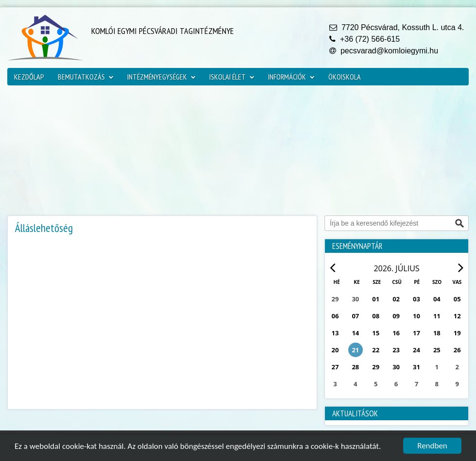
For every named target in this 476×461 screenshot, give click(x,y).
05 (457, 299)
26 (457, 350)
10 (416, 316)
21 (355, 350)
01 (376, 299)
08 (376, 316)
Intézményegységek (161, 77)
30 (396, 367)
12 (457, 316)
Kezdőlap (29, 77)
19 (457, 333)
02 (396, 299)
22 (376, 350)
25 (437, 350)
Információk (291, 77)
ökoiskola (345, 77)
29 (376, 367)
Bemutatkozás (86, 77)
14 (355, 333)
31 (416, 367)
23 (396, 350)
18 (437, 333)
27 (335, 367)
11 (437, 316)
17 (416, 333)
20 (335, 350)
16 (396, 333)
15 (376, 333)
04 (437, 299)
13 (335, 333)
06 (335, 316)
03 (416, 299)
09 (396, 316)
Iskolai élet (232, 77)
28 (355, 367)
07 (355, 316)
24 (416, 350)
